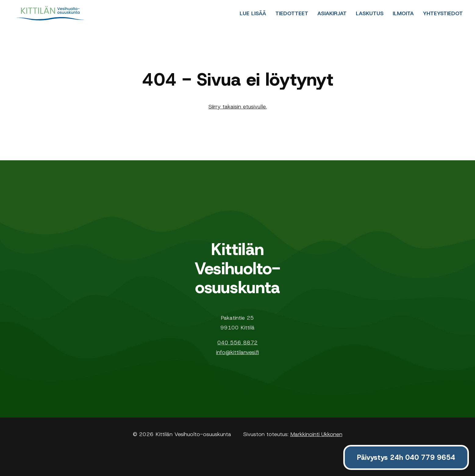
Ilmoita (403, 13)
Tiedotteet (292, 13)
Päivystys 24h (406, 457)
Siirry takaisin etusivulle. (238, 107)
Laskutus (370, 13)
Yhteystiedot (443, 13)
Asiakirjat (332, 13)
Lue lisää (253, 13)
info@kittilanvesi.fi (237, 352)
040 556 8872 (237, 343)
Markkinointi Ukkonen (316, 434)
